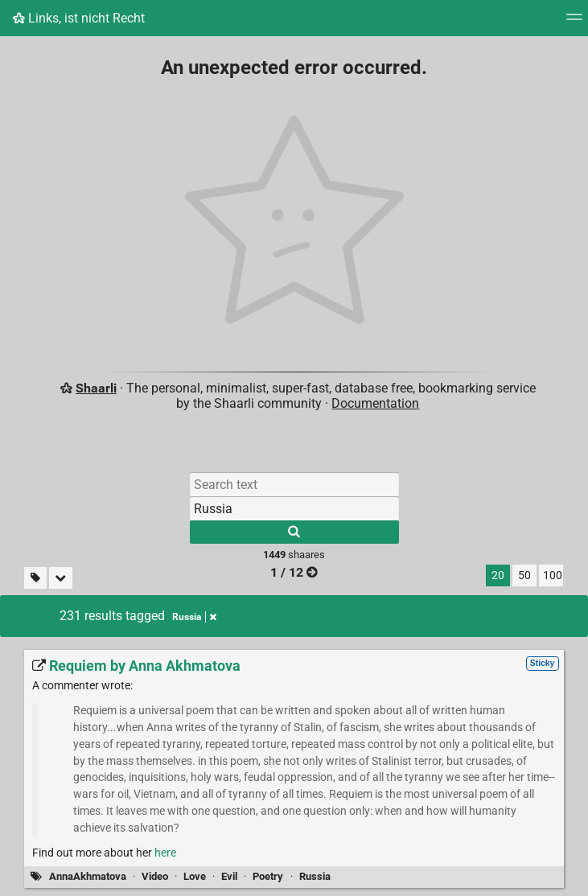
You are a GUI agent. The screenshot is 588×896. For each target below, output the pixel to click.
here (165, 853)
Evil (229, 876)
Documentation (375, 403)
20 (498, 575)
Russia (315, 876)
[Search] (294, 532)
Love (195, 876)
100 (553, 575)
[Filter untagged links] (35, 578)
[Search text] (294, 484)
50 (524, 575)
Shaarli (96, 388)
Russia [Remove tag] (194, 617)
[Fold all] (61, 578)
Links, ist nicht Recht (79, 18)
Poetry (268, 876)
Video (155, 876)
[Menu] (574, 22)
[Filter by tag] (294, 508)
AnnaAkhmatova (88, 876)
